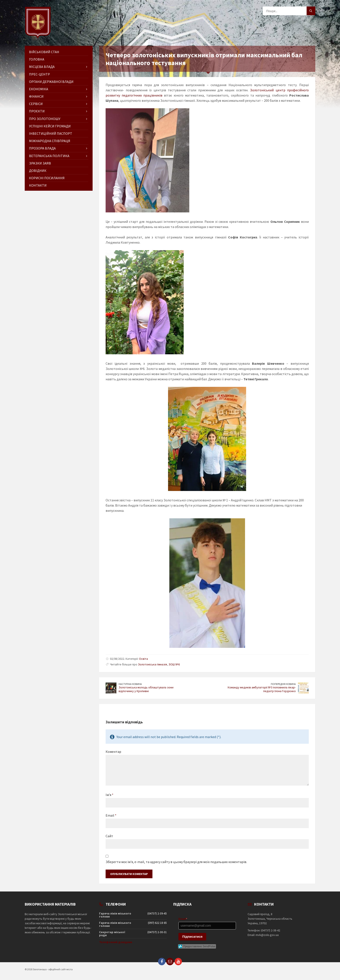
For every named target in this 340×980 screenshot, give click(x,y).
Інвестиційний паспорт (51, 133)
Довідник (38, 171)
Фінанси (36, 96)
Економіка (39, 89)
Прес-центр (39, 74)
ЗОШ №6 (174, 664)
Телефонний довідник (116, 942)
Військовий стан (44, 52)
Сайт (109, 836)
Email (111, 815)
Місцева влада (42, 67)
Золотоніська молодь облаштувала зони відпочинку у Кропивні (146, 689)
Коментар (113, 752)
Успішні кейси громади (50, 126)
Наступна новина (130, 684)
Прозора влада (42, 148)
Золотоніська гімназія (152, 664)
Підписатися (192, 936)
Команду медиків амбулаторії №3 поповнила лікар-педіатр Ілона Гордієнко (262, 689)
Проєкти (37, 111)
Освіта (143, 659)
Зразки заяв (40, 163)
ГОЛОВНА (37, 59)
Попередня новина (283, 684)
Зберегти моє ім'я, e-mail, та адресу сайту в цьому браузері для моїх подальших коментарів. (176, 862)
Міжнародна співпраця (50, 141)
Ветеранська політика (49, 156)
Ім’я (110, 795)
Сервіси (36, 104)
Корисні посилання (47, 178)
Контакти (38, 185)
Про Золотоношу (45, 119)
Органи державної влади (51, 82)
